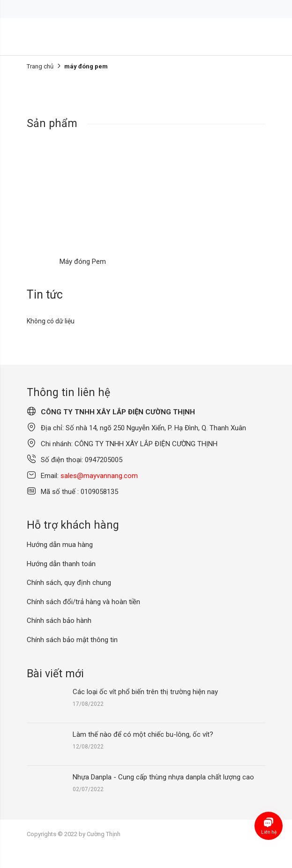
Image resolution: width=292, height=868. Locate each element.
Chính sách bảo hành (59, 621)
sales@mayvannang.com (99, 476)
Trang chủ (40, 66)
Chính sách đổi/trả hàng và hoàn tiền (83, 602)
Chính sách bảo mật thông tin (72, 640)
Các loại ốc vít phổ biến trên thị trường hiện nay (145, 692)
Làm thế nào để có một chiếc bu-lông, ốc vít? (143, 734)
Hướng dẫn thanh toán (61, 564)
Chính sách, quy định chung (69, 583)
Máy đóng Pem (83, 262)
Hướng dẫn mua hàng (60, 545)
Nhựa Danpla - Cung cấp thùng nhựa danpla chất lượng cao (163, 777)
